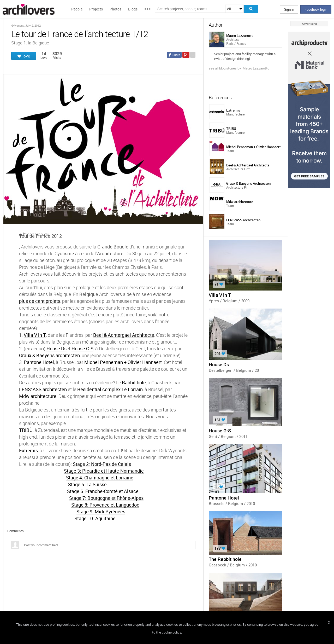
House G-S (82, 348)
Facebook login (316, 9)
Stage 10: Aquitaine (95, 518)
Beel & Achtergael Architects (124, 335)
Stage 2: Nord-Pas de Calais (102, 464)
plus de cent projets (40, 301)
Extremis (28, 450)
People (77, 9)
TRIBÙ (26, 430)
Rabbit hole (134, 382)
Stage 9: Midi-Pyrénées (101, 511)
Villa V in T (35, 335)
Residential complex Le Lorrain (110, 389)
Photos (115, 9)
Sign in (289, 9)
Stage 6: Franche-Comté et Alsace (103, 491)
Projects (96, 9)
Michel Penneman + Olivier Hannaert (123, 362)
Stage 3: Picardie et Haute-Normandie (104, 471)
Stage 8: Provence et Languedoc (105, 505)
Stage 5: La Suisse (87, 484)
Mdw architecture (38, 396)
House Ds (56, 348)
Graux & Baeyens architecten (49, 355)
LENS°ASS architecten (43, 389)
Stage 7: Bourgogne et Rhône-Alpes (106, 498)
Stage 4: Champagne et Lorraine (100, 477)
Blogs (133, 9)
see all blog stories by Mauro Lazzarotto (239, 68)
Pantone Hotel (39, 362)
